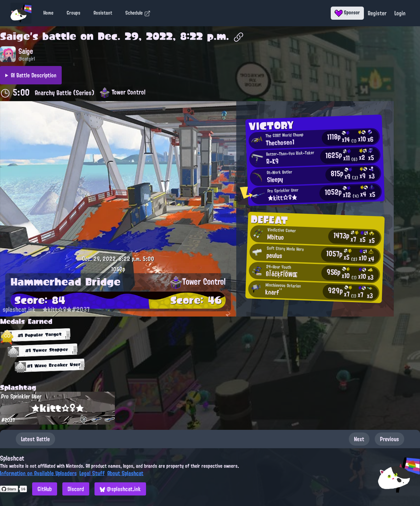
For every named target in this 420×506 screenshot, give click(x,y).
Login (400, 13)
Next (359, 439)
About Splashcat (125, 473)
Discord (76, 489)
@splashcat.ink (120, 489)
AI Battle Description (34, 75)
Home (48, 13)
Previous (389, 439)
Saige (15, 36)
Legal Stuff (92, 473)
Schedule (138, 13)
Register (377, 13)
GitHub (45, 489)
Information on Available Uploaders (38, 473)
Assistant (103, 13)
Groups (73, 13)
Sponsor (347, 12)
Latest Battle (35, 439)
